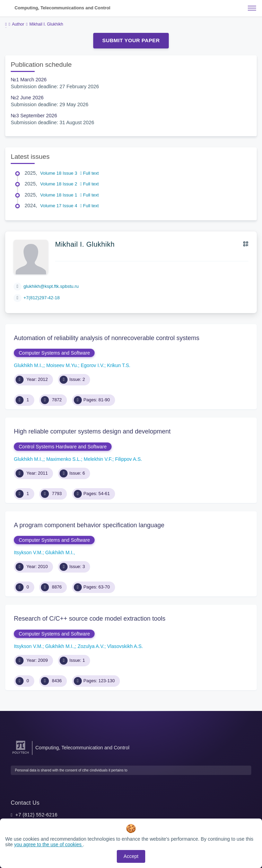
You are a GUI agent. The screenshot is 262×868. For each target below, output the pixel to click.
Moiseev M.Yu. (62, 365)
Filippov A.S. (129, 459)
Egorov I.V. (93, 365)
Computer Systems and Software (54, 353)
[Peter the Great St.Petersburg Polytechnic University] (21, 754)
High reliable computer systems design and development (92, 431)
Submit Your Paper (131, 40)
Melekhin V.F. (98, 459)
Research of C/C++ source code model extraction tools (90, 619)
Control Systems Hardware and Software (63, 447)
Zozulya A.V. (91, 646)
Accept (131, 856)
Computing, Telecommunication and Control (82, 748)
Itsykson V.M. (28, 552)
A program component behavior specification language (89, 525)
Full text (89, 173)
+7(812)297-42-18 (42, 298)
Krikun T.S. (119, 365)
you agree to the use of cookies (49, 844)
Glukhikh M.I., (29, 365)
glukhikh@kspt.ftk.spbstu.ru (51, 286)
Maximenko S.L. (63, 459)
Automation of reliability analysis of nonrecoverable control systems (107, 338)
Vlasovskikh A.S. (125, 646)
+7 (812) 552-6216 (36, 815)
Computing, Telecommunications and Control (62, 8)
